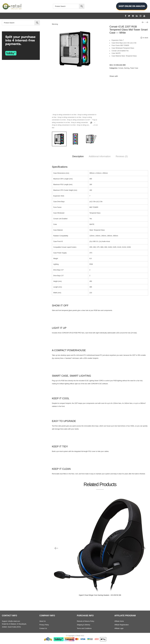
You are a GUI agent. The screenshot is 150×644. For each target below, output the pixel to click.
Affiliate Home (119, 621)
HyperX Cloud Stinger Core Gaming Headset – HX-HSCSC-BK (100, 595)
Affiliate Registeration (122, 625)
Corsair (121, 68)
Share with (114, 76)
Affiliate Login (119, 628)
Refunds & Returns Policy (86, 621)
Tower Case (134, 68)
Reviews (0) (122, 156)
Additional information (100, 156)
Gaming (127, 68)
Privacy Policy (44, 625)
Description (78, 156)
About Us (43, 621)
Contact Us (43, 628)
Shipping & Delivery (84, 625)
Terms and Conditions (84, 628)
